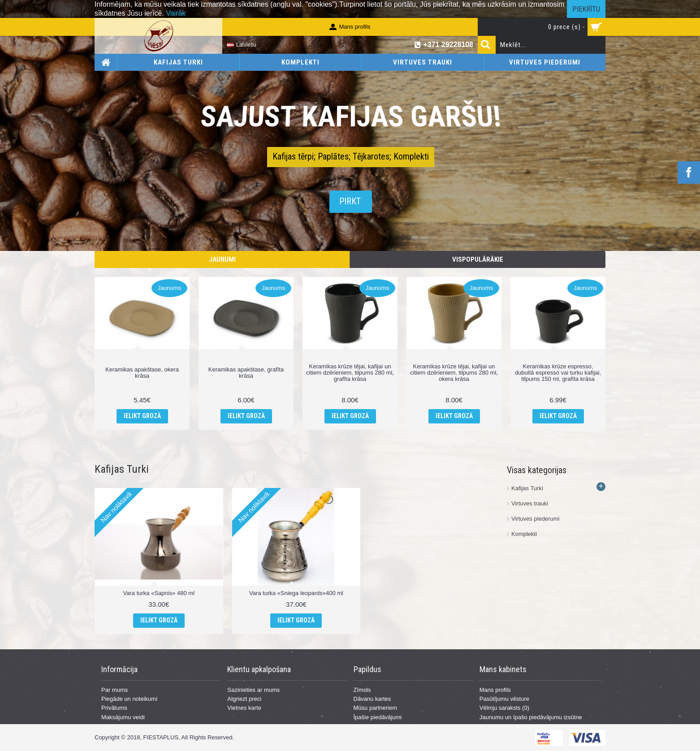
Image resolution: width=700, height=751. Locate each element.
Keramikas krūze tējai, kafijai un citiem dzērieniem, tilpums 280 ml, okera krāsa (454, 373)
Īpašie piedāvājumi (378, 717)
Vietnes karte (244, 708)
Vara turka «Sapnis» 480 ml (159, 593)
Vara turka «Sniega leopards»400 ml (296, 593)
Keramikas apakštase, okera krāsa (142, 373)
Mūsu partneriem (376, 708)
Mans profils (495, 690)
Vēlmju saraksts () (504, 708)
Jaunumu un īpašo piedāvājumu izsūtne (531, 717)
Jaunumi (222, 259)
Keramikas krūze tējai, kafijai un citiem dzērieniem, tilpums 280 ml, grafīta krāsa (350, 373)
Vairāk (176, 13)
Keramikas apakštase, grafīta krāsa (246, 373)
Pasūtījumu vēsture (504, 699)
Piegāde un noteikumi (129, 699)
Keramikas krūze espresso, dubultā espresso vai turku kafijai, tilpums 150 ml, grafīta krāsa (558, 373)
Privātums (114, 708)
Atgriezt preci (244, 699)
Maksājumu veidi (123, 717)
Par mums (115, 690)
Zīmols (362, 690)
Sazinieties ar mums (253, 690)
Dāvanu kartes (372, 699)
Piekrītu (586, 9)
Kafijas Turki (122, 469)
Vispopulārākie (478, 259)
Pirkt (350, 202)
